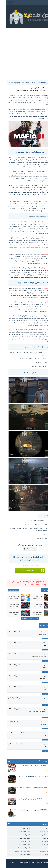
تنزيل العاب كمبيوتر (21, 566)
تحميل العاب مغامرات (17, 848)
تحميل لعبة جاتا (42, 854)
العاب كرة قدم (20, 828)
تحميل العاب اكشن (38, 90)
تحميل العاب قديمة (41, 845)
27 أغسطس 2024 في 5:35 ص (10, 733)
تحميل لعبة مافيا (25, 549)
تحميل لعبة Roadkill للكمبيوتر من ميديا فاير (31, 597)
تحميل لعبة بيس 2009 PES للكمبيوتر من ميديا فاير (32, 765)
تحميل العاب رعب (19, 838)
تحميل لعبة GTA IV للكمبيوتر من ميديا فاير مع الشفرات (30, 810)
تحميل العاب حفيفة (10, 863)
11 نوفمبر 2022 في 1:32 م (9, 687)
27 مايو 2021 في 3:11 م (8, 665)
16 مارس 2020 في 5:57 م (9, 643)
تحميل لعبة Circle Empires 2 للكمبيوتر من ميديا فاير (8, 613)
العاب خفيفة (43, 828)
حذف (38, 639)
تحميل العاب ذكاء (42, 838)
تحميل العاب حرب (19, 835)
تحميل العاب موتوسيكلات (16, 851)
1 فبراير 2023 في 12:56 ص (9, 698)
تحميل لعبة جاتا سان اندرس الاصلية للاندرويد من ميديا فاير (29, 776)
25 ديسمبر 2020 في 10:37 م (9, 654)
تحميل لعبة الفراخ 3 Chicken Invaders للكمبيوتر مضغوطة (8, 597)
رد (41, 639)
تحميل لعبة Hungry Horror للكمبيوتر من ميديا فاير (31, 605)
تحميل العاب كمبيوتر (16, 90)
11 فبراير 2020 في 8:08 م (9, 632)
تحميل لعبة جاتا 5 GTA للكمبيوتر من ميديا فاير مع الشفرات (29, 799)
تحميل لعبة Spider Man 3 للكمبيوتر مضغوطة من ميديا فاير (8, 605)
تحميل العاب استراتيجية (40, 832)
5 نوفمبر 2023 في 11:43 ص (9, 722)
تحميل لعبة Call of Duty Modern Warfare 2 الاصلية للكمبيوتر (31, 613)
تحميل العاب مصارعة (41, 848)
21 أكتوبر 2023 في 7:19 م (9, 709)
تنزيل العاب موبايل (18, 854)
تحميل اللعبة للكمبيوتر (22, 570)
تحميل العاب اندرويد (41, 835)
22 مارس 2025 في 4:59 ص (9, 744)
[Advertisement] (24, 53)
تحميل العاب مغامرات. (40, 851)
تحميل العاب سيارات (41, 841)
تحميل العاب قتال (27, 90)
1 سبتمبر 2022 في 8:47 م (9, 676)
